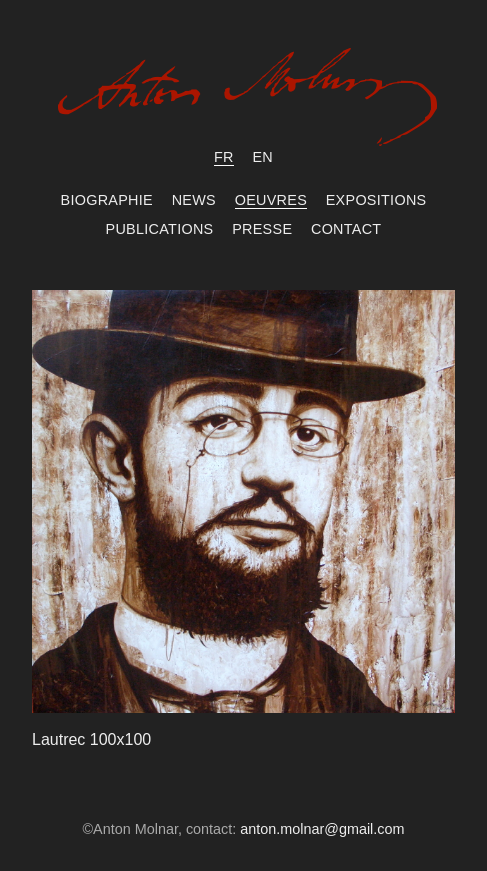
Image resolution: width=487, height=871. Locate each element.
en (262, 157)
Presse (262, 229)
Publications (160, 229)
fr (224, 157)
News (194, 200)
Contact (346, 229)
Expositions (376, 200)
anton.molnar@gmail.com (322, 829)
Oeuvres (271, 200)
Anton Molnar (244, 102)
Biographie (107, 200)
